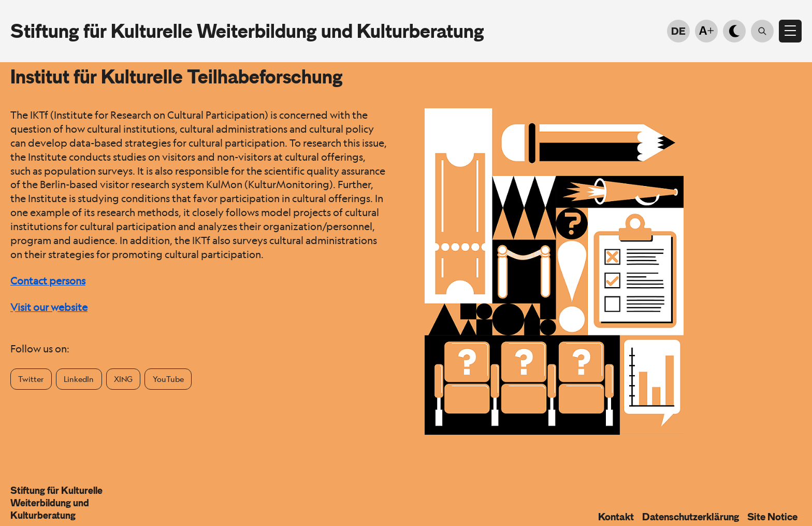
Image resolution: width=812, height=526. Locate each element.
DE (678, 31)
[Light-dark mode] (734, 31)
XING (123, 379)
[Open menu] (790, 31)
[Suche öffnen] (762, 31)
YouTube (168, 379)
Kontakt (616, 517)
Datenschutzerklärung (691, 517)
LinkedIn (79, 379)
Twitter (31, 379)
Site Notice (772, 517)
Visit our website (49, 307)
